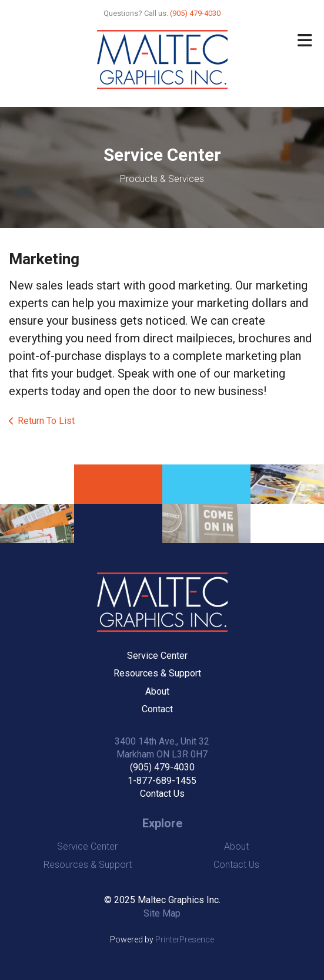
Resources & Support (157, 673)
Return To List (46, 421)
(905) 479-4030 (162, 767)
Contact (157, 709)
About (157, 691)
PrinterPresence (185, 939)
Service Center (157, 656)
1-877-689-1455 (162, 781)
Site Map (162, 913)
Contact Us (162, 794)
